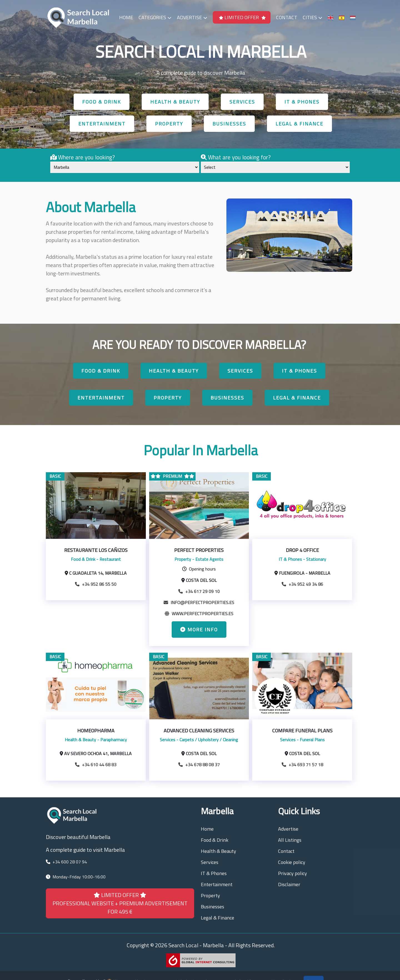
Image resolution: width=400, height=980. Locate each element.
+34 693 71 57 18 (302, 765)
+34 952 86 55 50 (96, 584)
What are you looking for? (236, 157)
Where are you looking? (82, 157)
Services (242, 102)
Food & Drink (102, 102)
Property (169, 124)
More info (199, 630)
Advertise (192, 17)
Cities (312, 17)
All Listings (290, 840)
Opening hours (199, 569)
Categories (155, 17)
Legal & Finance (299, 124)
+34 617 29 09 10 (199, 591)
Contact (287, 17)
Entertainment (102, 124)
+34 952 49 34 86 (302, 584)
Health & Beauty (175, 102)
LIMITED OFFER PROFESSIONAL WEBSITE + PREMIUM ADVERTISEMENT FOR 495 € (120, 903)
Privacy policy (292, 873)
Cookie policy (292, 862)
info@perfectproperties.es (199, 602)
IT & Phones (302, 102)
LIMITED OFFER (242, 17)
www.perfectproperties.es (199, 614)
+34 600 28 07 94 (70, 862)
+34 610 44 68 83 (96, 765)
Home (126, 17)
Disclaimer (289, 884)
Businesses (229, 124)
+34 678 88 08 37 (199, 765)
